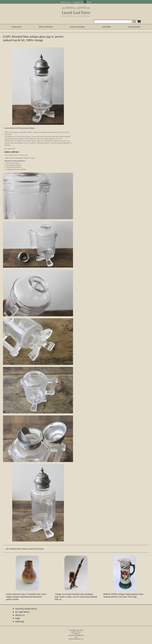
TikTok (89, 2)
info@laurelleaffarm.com (76, 639)
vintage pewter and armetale (16, 169)
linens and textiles (77, 27)
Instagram (76, 2)
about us (20, 615)
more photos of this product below (19, 128)
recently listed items (26, 609)
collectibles (106, 27)
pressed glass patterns (14, 165)
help (18, 618)
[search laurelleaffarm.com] (135, 22)
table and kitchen (46, 27)
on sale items (22, 612)
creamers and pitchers (14, 167)
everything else (134, 27)
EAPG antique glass (13, 163)
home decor (17, 27)
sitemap (20, 621)
